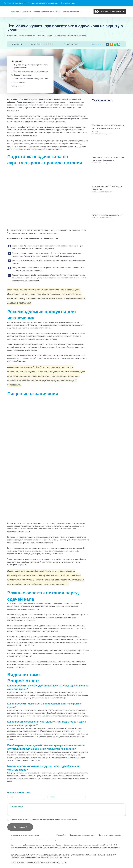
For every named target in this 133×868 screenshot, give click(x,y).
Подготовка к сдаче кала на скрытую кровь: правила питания (31, 66)
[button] (108, 44)
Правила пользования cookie (110, 835)
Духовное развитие (71, 11)
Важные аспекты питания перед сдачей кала (31, 79)
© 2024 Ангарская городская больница (25, 835)
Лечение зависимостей (43, 11)
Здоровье (15, 11)
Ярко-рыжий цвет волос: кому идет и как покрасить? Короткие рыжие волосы (108, 128)
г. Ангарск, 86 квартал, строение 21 (46, 3)
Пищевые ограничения (22, 75)
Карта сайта (61, 835)
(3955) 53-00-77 (21, 3)
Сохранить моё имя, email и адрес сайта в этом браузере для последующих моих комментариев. (44, 820)
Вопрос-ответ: (19, 86)
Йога (58, 11)
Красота (26, 11)
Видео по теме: (19, 82)
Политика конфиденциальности (82, 835)
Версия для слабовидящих (110, 11)
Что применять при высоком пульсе (107, 215)
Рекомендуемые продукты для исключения (31, 71)
